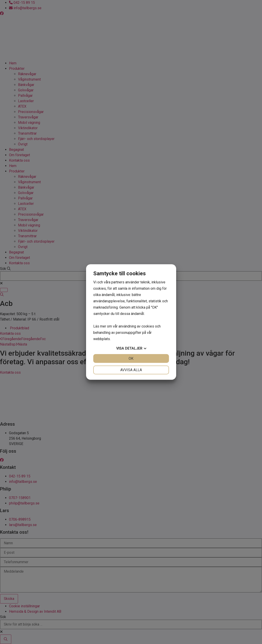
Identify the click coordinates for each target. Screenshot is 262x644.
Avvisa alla (131, 370)
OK (131, 358)
